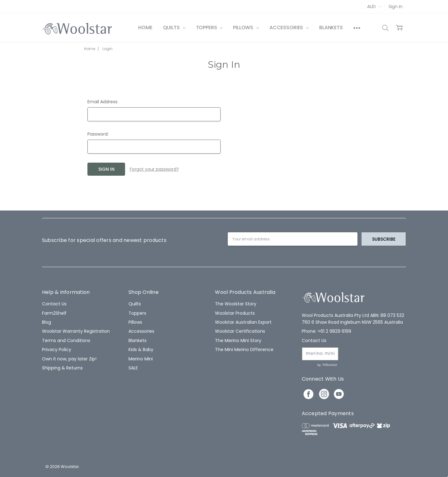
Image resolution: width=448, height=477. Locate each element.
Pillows (246, 28)
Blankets (331, 28)
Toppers (209, 28)
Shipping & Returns (62, 368)
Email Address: (103, 102)
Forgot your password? (154, 169)
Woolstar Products (235, 313)
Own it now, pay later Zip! (69, 359)
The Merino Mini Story (238, 340)
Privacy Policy (57, 350)
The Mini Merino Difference (244, 350)
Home (145, 28)
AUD (374, 7)
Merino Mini (141, 359)
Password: (98, 134)
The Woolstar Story (236, 304)
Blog (47, 322)
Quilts (174, 28)
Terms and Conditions (66, 340)
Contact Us (54, 304)
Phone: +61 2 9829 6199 (327, 331)
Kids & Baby (141, 350)
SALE (133, 368)
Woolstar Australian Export (243, 322)
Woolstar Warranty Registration (76, 331)
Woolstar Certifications (240, 331)
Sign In (396, 7)
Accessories (289, 28)
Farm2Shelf (54, 313)
